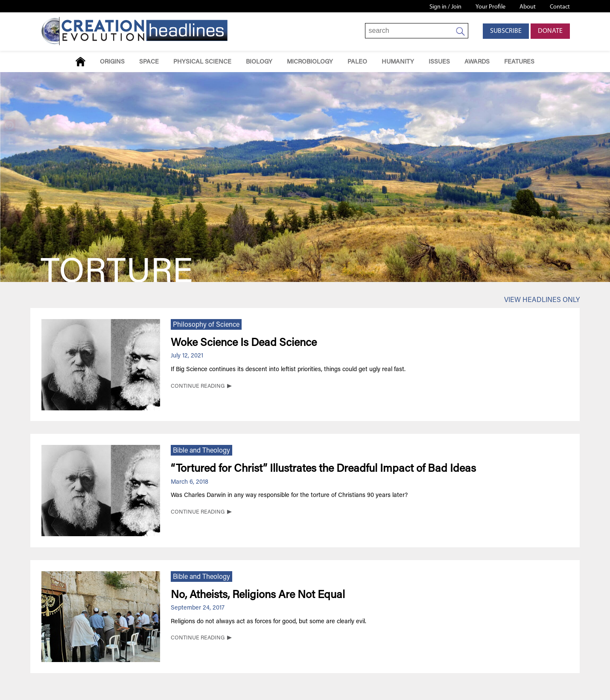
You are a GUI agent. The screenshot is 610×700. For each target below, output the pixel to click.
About (528, 7)
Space (149, 62)
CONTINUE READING (198, 386)
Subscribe (506, 31)
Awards (477, 62)
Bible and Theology (201, 451)
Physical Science (202, 62)
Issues (439, 62)
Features (519, 62)
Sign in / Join (445, 7)
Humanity (398, 62)
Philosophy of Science (206, 325)
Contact (560, 7)
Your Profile (490, 7)
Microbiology (310, 62)
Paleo (357, 62)
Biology (259, 62)
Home (80, 62)
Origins (112, 62)
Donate (550, 31)
